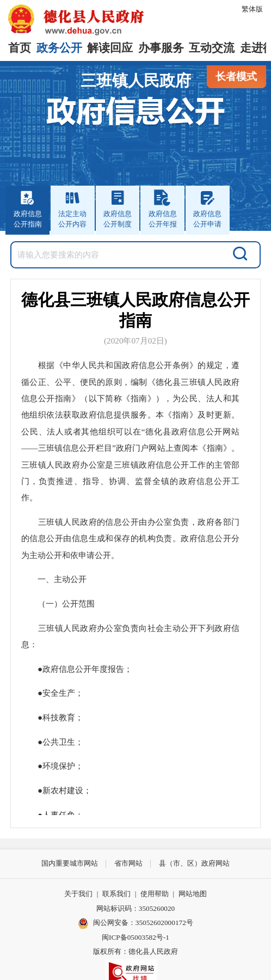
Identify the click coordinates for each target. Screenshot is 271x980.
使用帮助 (155, 894)
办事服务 (161, 48)
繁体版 (252, 9)
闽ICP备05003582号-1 (135, 937)
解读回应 (110, 48)
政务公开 (59, 48)
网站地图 (193, 894)
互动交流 (212, 48)
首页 (20, 48)
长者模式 (236, 76)
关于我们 (78, 894)
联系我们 (116, 894)
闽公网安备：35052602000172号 (135, 923)
